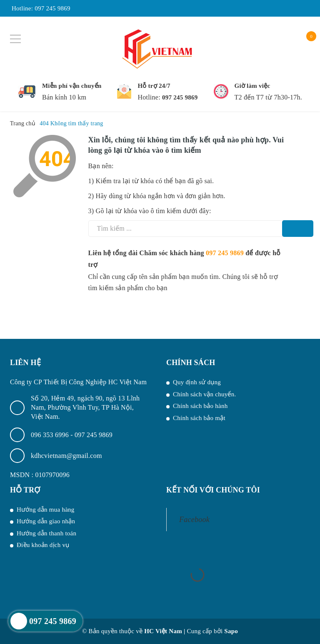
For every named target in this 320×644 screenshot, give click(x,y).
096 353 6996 (51, 435)
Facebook (194, 520)
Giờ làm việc (252, 86)
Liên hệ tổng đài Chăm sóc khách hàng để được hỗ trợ (185, 259)
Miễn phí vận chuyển (72, 86)
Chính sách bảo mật (199, 418)
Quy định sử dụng (197, 382)
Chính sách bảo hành (200, 406)
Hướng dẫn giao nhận (46, 521)
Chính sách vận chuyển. (204, 394)
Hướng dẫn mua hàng (46, 510)
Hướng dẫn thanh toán (46, 533)
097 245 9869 (52, 8)
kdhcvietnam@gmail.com (66, 456)
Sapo (231, 631)
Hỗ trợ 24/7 (154, 86)
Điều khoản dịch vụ (43, 545)
